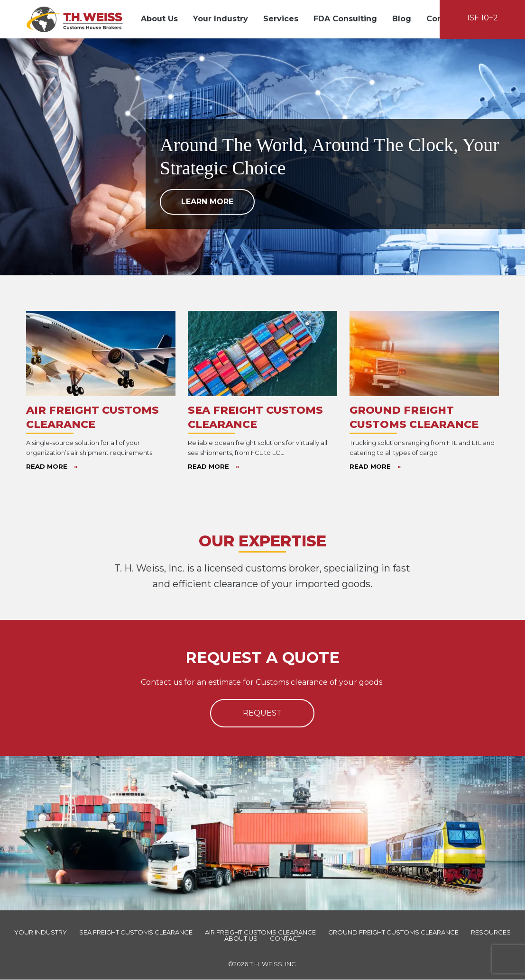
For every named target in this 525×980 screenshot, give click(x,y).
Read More (52, 467)
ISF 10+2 (483, 18)
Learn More (207, 203)
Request (262, 713)
